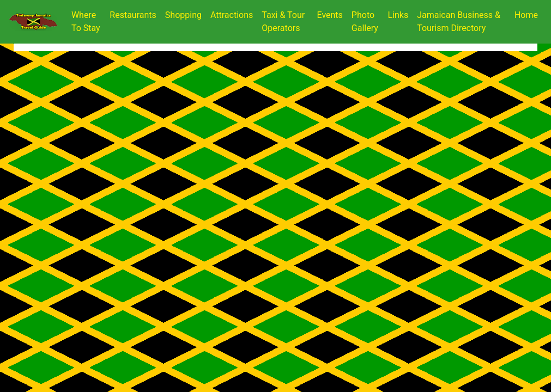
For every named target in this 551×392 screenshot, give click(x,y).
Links (398, 15)
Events (330, 15)
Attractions (232, 15)
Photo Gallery (365, 22)
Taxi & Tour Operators (283, 22)
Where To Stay (86, 22)
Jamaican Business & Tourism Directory (459, 22)
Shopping (183, 15)
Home (528, 14)
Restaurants (133, 15)
